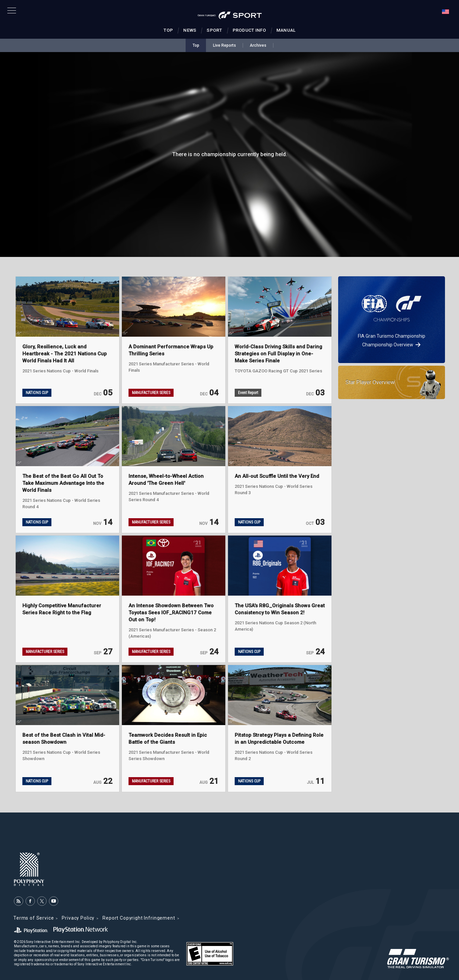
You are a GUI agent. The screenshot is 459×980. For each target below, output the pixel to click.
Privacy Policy (78, 918)
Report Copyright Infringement (139, 918)
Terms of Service (34, 918)
